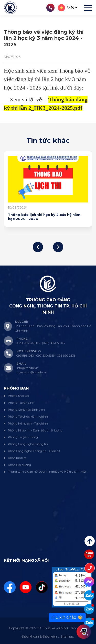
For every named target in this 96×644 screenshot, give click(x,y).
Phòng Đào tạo (18, 396)
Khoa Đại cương (19, 465)
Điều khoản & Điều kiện (39, 636)
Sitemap (67, 636)
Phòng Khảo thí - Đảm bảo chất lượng (35, 430)
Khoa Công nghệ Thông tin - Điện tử (34, 451)
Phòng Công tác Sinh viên (26, 410)
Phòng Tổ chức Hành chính (28, 417)
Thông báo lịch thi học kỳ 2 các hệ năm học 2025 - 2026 (44, 217)
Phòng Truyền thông (23, 437)
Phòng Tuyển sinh (21, 403)
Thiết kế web (53, 628)
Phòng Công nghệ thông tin (28, 444)
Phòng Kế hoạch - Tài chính (28, 424)
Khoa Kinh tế (17, 458)
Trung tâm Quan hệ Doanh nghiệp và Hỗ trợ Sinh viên (48, 472)
